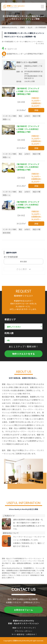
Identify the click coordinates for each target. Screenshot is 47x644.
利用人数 (9, 333)
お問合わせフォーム (23, 610)
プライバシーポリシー (23, 631)
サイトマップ (29, 628)
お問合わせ (31, 634)
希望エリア (10, 319)
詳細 (36, 110)
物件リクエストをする (24, 354)
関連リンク (17, 628)
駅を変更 (23, 262)
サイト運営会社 (18, 634)
